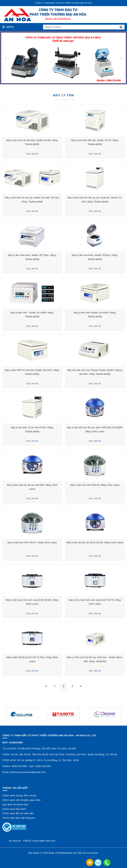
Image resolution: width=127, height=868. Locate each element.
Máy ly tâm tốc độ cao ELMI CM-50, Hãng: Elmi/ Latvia (95, 542)
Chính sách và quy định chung (19, 795)
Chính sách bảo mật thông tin (19, 818)
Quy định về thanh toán (15, 804)
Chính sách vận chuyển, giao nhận (22, 800)
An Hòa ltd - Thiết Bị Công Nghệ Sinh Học (32, 841)
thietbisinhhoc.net (67, 853)
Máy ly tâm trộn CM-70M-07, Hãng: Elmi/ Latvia (32, 542)
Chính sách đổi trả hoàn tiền (18, 813)
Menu (8, 27)
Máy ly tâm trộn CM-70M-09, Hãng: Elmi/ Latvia (95, 485)
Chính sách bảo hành (14, 809)
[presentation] (6, 58)
